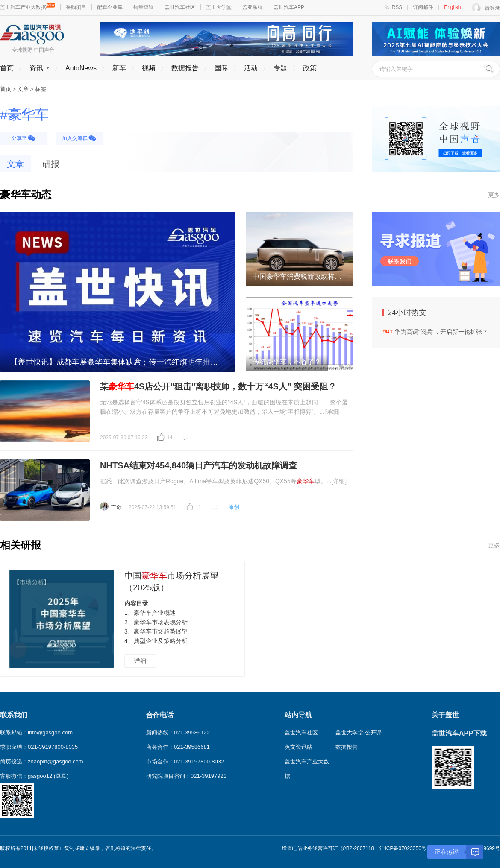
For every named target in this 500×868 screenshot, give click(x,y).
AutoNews (81, 68)
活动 (251, 68)
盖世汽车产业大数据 (28, 7)
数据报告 (185, 68)
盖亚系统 (253, 7)
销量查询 (144, 7)
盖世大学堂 (219, 7)
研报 (51, 164)
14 (169, 438)
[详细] (332, 412)
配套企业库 (110, 7)
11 (198, 507)
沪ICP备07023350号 (403, 848)
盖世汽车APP (289, 7)
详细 (140, 661)
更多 (494, 195)
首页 (7, 68)
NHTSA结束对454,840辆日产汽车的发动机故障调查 (199, 465)
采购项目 (76, 7)
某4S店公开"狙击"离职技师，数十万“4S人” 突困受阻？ (218, 386)
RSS (397, 7)
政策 (310, 68)
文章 (15, 164)
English (452, 7)
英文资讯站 (299, 747)
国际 (221, 68)
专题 (280, 68)
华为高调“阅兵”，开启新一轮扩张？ (441, 332)
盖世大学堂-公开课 (359, 732)
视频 (149, 68)
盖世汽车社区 (180, 7)
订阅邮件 (423, 7)
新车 (119, 68)
